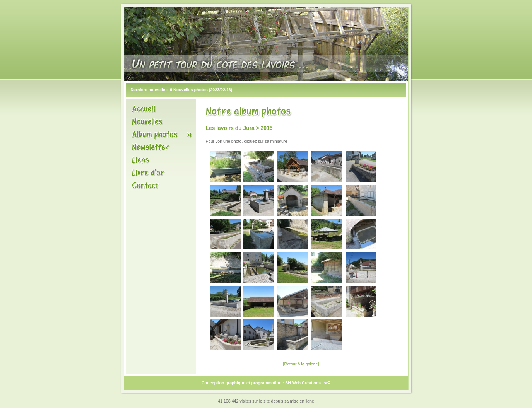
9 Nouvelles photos (189, 90)
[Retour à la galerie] (301, 364)
